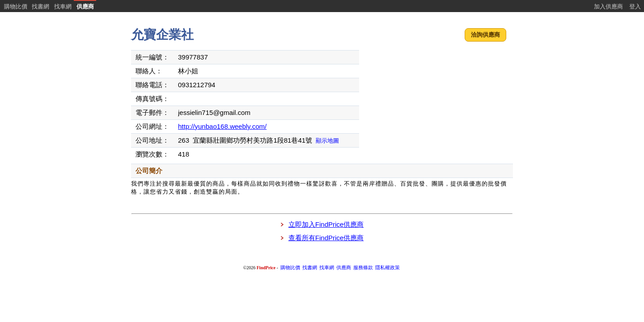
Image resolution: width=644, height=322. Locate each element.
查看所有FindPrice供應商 (326, 238)
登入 (635, 6)
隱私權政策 (388, 268)
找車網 (63, 6)
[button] (485, 35)
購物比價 (16, 6)
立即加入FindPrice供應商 (326, 224)
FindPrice (266, 268)
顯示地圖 (327, 141)
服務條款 (363, 268)
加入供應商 (608, 6)
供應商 (85, 6)
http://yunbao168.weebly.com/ (222, 126)
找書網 (40, 6)
